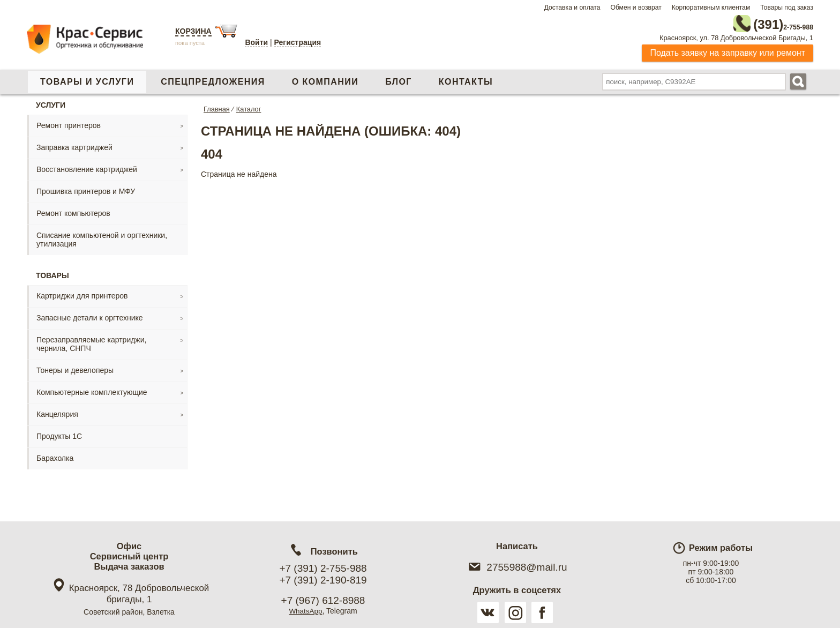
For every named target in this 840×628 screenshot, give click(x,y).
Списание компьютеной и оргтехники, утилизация (102, 237)
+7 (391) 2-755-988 (323, 568)
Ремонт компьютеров (73, 211)
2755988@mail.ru (517, 567)
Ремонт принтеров (69, 123)
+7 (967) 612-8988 (323, 600)
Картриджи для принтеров (82, 294)
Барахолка (55, 456)
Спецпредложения (213, 80)
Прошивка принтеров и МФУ (86, 189)
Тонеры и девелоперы (75, 368)
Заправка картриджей (74, 145)
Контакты (466, 80)
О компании (325, 80)
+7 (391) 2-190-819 (323, 580)
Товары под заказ (787, 8)
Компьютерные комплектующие (92, 390)
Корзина (193, 31)
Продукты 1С (59, 434)
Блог (399, 80)
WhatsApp (306, 611)
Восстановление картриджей (87, 167)
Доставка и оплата (572, 8)
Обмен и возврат (636, 8)
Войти (256, 42)
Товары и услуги (87, 80)
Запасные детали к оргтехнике (90, 316)
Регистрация (298, 42)
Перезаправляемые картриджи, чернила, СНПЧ (91, 342)
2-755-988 (759, 23)
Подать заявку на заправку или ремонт (727, 51)
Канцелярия (57, 412)
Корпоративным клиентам (711, 8)
